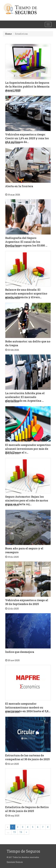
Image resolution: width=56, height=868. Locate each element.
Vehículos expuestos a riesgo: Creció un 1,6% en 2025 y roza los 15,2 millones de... (27, 138)
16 (21, 832)
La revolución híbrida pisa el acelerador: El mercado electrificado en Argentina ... (25, 397)
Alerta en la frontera (19, 186)
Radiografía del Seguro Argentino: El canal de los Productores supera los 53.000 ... (26, 242)
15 (15, 832)
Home (8, 34)
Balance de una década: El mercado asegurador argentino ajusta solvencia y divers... (26, 293)
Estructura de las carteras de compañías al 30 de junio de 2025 (27, 757)
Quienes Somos (15, 862)
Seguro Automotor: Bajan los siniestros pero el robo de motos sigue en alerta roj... (27, 500)
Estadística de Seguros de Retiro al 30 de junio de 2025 (27, 809)
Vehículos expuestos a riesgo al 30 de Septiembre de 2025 (27, 602)
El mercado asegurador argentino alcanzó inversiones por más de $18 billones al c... (28, 449)
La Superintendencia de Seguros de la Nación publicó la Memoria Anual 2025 (27, 86)
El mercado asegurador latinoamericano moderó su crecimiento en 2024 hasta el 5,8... (28, 707)
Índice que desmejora (20, 652)
